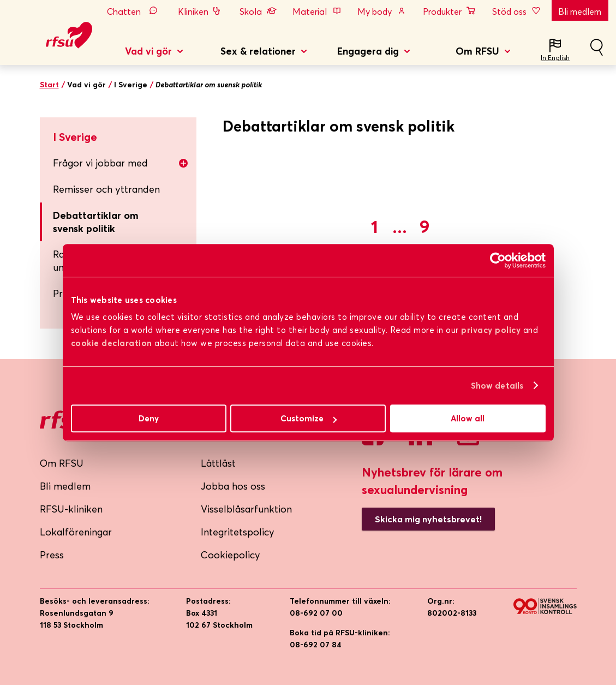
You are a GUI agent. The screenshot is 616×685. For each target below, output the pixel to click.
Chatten (134, 11)
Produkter (450, 11)
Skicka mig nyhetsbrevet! (428, 519)
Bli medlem (580, 11)
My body (382, 11)
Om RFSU (477, 51)
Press (52, 555)
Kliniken (201, 11)
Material (317, 11)
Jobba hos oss (233, 486)
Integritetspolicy (238, 532)
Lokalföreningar (76, 532)
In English (555, 58)
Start (49, 85)
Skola (258, 11)
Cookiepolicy (231, 555)
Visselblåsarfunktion (246, 509)
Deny (149, 418)
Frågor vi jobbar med (121, 163)
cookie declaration (112, 343)
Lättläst (218, 463)
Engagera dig (368, 51)
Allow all (468, 418)
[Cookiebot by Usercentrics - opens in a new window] (498, 260)
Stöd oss (517, 11)
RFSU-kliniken (71, 509)
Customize (309, 418)
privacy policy (491, 330)
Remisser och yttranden (106, 189)
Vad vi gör (148, 51)
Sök (596, 52)
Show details (497, 386)
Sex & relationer (258, 51)
